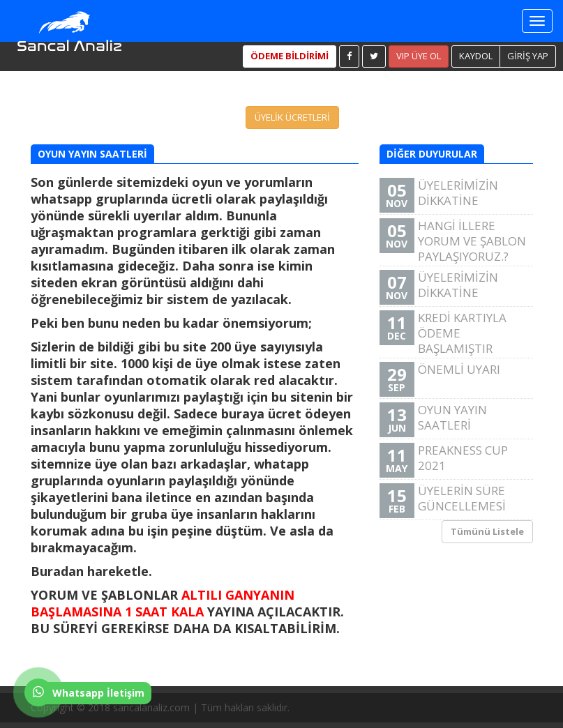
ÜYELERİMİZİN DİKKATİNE (455, 195)
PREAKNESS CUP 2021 (455, 460)
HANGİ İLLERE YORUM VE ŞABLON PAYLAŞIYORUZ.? (453, 241)
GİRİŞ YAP (528, 56)
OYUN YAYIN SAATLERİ (455, 419)
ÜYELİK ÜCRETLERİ (292, 117)
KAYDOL (476, 56)
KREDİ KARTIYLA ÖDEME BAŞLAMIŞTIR (443, 333)
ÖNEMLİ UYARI (455, 379)
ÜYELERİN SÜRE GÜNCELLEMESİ (455, 500)
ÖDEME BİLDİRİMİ (290, 56)
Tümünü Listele (487, 531)
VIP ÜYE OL (419, 56)
